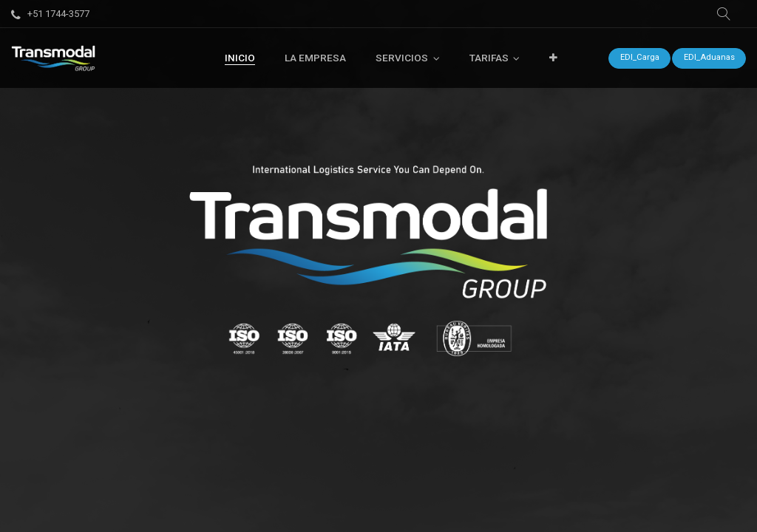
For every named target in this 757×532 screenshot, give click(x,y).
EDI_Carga (640, 57)
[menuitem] (240, 58)
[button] (724, 14)
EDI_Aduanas (709, 57)
